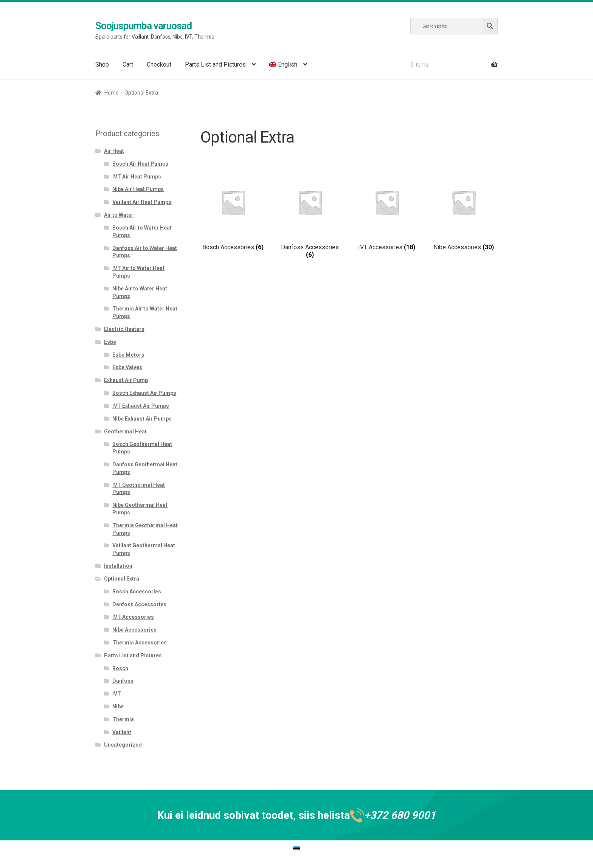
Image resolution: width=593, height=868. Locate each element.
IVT (117, 694)
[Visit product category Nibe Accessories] (463, 210)
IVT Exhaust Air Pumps (141, 406)
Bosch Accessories (137, 592)
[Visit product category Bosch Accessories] (233, 210)
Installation (118, 566)
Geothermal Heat (125, 432)
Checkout (159, 64)
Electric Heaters (124, 329)
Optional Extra (122, 579)
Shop (102, 64)
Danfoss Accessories (139, 604)
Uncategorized (123, 745)
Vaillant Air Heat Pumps (142, 202)
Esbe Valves (127, 367)
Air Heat (114, 151)
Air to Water (119, 215)
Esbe (110, 342)
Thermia (123, 719)
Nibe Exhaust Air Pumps (142, 419)
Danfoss (123, 681)
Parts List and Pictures (215, 64)
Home (112, 93)
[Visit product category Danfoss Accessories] (310, 214)
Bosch (120, 668)
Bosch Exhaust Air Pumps (144, 393)
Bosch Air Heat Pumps (140, 164)
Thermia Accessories (140, 643)
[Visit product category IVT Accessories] (387, 210)
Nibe (118, 707)
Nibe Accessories (134, 630)
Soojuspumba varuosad (144, 26)
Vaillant (122, 732)
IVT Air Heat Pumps (137, 177)
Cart (128, 64)
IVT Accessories (133, 617)
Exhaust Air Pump (126, 380)
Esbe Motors (128, 355)
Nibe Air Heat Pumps (138, 189)
